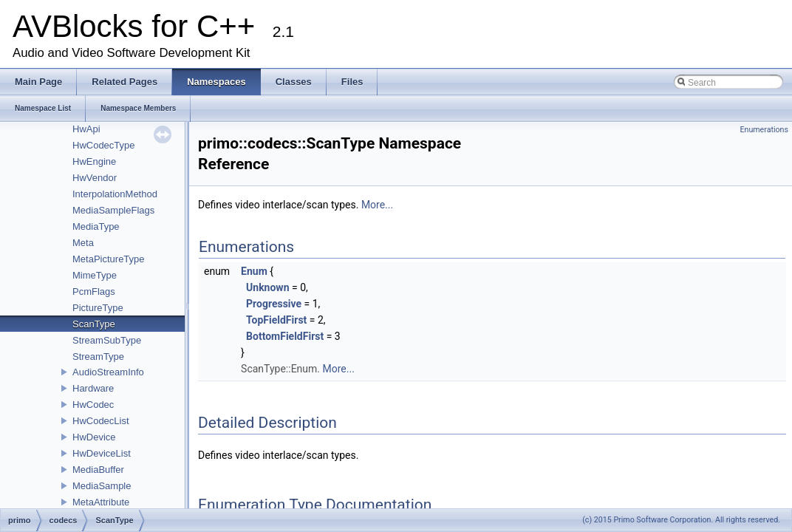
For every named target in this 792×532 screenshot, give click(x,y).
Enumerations (764, 130)
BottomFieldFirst (285, 336)
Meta (83, 243)
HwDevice (94, 437)
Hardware (93, 388)
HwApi (86, 129)
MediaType (96, 226)
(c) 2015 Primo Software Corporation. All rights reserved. (681, 520)
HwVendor (95, 178)
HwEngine (94, 161)
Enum (254, 271)
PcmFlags (94, 291)
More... (377, 205)
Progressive (274, 304)
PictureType (98, 308)
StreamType (98, 357)
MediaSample (102, 486)
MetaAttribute (101, 502)
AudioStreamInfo (108, 372)
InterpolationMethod (115, 194)
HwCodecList (101, 421)
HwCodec (93, 405)
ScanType (94, 324)
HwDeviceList (102, 453)
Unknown (267, 287)
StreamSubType (107, 340)
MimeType (95, 275)
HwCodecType (104, 145)
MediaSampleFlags (113, 210)
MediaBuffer (98, 470)
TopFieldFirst (276, 320)
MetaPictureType (109, 259)
